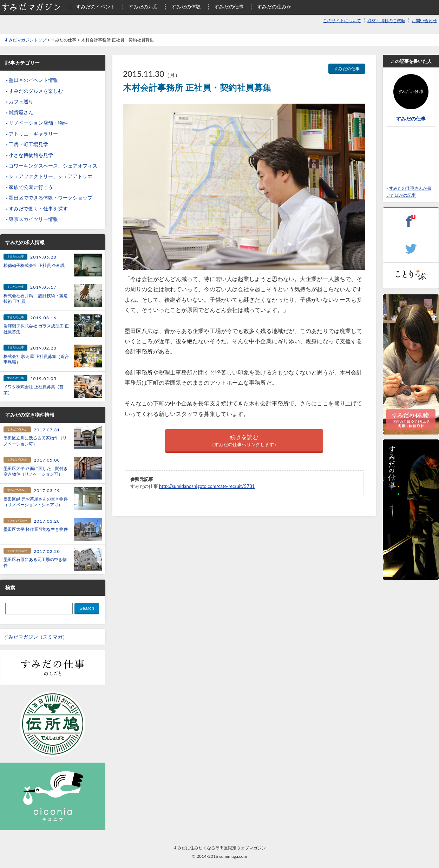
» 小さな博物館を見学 (29, 155)
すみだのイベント (96, 7)
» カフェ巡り (19, 102)
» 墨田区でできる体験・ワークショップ (49, 198)
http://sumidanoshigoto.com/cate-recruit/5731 (207, 486)
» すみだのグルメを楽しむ (34, 91)
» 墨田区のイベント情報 (32, 80)
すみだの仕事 (229, 7)
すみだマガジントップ (25, 40)
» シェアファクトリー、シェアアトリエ (49, 176)
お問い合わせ (424, 21)
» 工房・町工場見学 (27, 144)
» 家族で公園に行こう (29, 187)
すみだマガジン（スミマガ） (35, 637)
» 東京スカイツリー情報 (32, 219)
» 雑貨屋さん (19, 112)
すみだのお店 (143, 7)
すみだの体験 (186, 7)
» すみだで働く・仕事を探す (37, 209)
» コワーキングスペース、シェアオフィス (51, 166)
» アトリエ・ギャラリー (32, 134)
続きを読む (244, 441)
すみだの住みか (274, 7)
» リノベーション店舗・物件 (37, 123)
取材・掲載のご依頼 (386, 21)
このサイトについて (342, 21)
